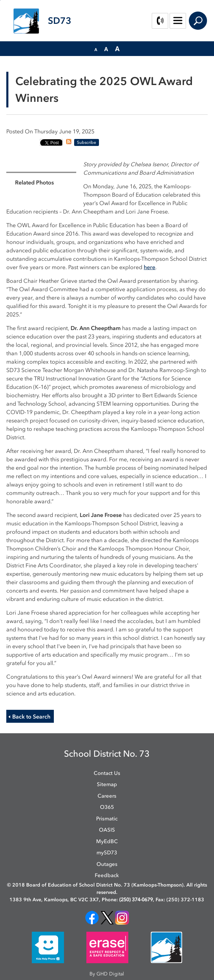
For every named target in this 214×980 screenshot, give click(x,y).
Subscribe (87, 142)
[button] (96, 49)
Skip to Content (0, 0)
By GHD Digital (107, 974)
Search (198, 21)
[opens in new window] (92, 917)
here (149, 267)
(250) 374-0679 (136, 900)
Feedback (107, 875)
